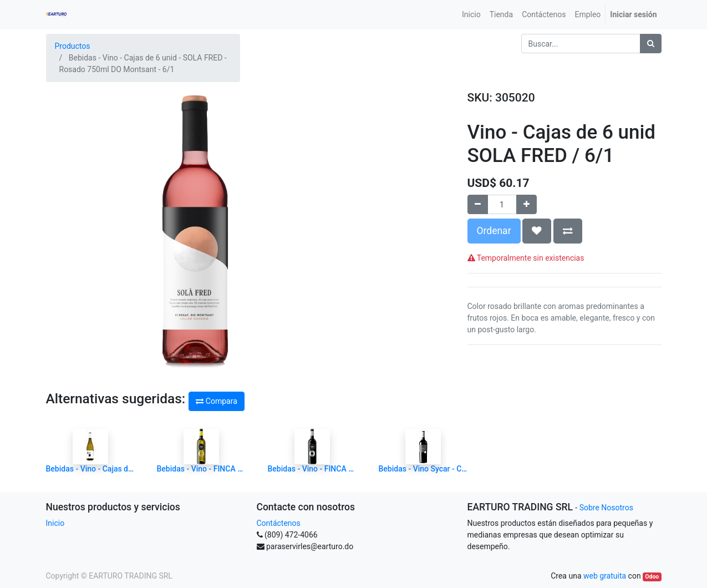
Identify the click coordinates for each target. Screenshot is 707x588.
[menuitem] (471, 15)
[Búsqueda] (651, 44)
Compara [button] (216, 401)
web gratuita (605, 576)
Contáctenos (279, 523)
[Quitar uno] (478, 204)
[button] (537, 231)
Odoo (652, 577)
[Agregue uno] (527, 204)
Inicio (55, 523)
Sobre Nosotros (606, 508)
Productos (73, 46)
